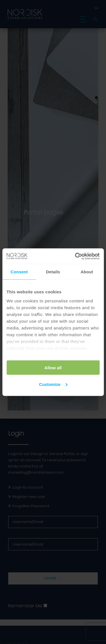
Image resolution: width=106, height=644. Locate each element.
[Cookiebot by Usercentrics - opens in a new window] (75, 256)
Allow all (53, 368)
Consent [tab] (19, 272)
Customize (53, 384)
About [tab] (87, 272)
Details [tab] (53, 272)
